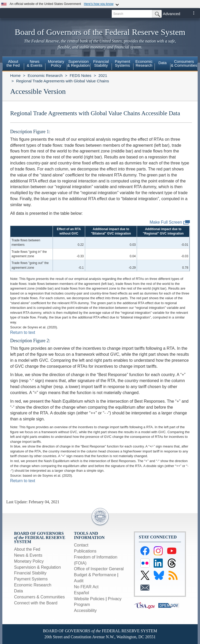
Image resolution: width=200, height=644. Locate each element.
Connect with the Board (36, 603)
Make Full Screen (170, 222)
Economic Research (45, 75)
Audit (79, 581)
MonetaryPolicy (56, 63)
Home (15, 75)
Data (162, 63)
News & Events (28, 555)
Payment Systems (31, 579)
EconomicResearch (144, 63)
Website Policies (89, 599)
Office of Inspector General (99, 569)
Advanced (171, 14)
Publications (85, 551)
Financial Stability (30, 573)
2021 (103, 75)
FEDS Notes (80, 75)
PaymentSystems (123, 63)
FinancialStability (101, 63)
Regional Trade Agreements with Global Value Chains (63, 81)
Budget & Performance (95, 575)
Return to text (23, 332)
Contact (81, 545)
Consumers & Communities (184, 63)
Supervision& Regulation (79, 63)
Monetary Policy (29, 561)
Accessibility (85, 611)
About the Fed (27, 549)
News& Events (35, 63)
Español (82, 593)
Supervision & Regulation (37, 567)
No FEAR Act (86, 587)
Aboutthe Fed (13, 63)
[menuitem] (13, 64)
